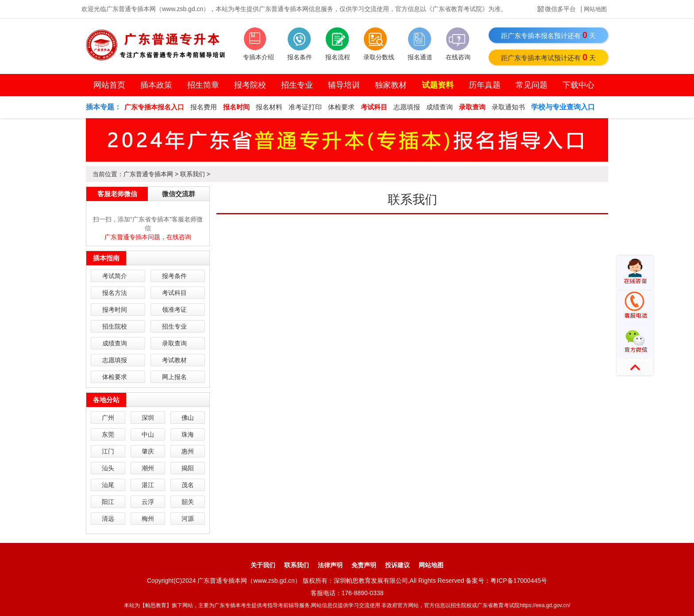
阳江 (108, 502)
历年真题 (485, 85)
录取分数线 (379, 57)
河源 (188, 519)
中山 (148, 434)
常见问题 (532, 85)
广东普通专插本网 (148, 174)
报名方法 (115, 293)
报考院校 (250, 85)
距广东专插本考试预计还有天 (548, 57)
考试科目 (174, 293)
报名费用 (204, 107)
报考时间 (115, 310)
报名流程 (338, 57)
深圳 (148, 418)
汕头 (108, 468)
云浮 (148, 502)
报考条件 (174, 276)
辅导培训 (344, 85)
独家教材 (391, 85)
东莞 (108, 434)
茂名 (188, 485)
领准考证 (174, 310)
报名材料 (269, 107)
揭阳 (188, 468)
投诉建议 (397, 565)
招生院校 (115, 326)
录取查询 (174, 343)
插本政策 (156, 85)
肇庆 (148, 451)
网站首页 (109, 85)
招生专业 (297, 85)
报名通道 (420, 57)
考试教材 (174, 360)
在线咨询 (458, 57)
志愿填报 (407, 107)
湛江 (148, 485)
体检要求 (341, 107)
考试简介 (115, 276)
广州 (108, 418)
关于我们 (263, 565)
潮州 (148, 468)
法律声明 (330, 565)
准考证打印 (305, 107)
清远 (108, 519)
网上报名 (174, 377)
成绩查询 (440, 107)
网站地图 (595, 9)
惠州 (188, 451)
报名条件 (300, 57)
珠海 (188, 434)
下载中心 (578, 85)
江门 (108, 451)
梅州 (148, 519)
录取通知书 (508, 107)
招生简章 (203, 85)
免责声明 (364, 565)
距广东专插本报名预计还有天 (548, 35)
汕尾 (108, 485)
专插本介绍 (258, 57)
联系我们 (193, 174)
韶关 (188, 502)
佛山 (188, 418)
